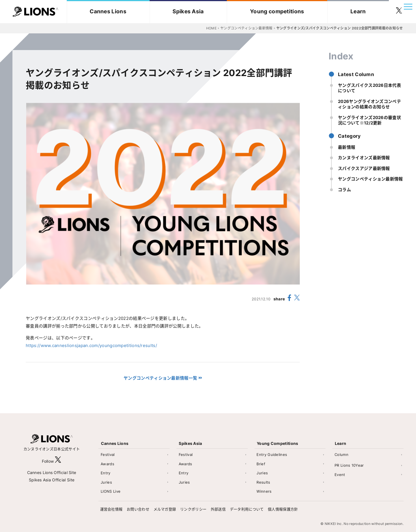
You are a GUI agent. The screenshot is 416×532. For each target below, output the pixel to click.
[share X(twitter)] (297, 299)
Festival (108, 455)
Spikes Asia (188, 11)
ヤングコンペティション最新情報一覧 (160, 378)
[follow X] (58, 461)
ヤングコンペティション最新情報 (370, 179)
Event (340, 475)
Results (263, 482)
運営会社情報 (111, 509)
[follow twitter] (399, 12)
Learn (358, 11)
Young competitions (277, 11)
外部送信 (218, 509)
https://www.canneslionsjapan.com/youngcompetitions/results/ (91, 345)
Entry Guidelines (272, 455)
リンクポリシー (193, 509)
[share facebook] (290, 299)
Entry (106, 473)
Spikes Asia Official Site (52, 480)
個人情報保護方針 (283, 509)
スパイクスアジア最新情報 (364, 168)
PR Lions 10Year (349, 465)
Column (341, 455)
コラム (344, 190)
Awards (107, 464)
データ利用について (247, 509)
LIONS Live (111, 491)
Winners (264, 491)
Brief (261, 464)
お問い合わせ (138, 509)
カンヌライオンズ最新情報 (364, 158)
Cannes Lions (108, 11)
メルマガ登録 (165, 509)
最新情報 (347, 147)
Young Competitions (277, 443)
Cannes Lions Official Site (52, 472)
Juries (106, 482)
